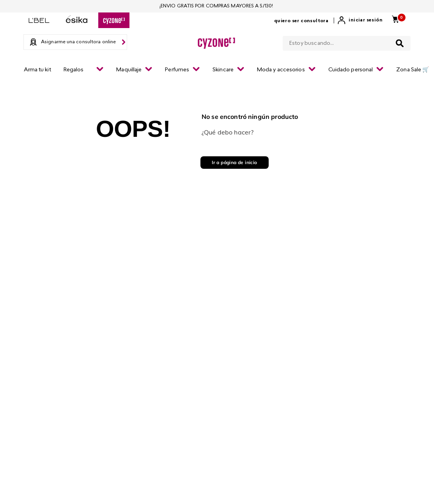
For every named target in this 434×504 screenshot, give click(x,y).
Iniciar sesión (366, 20)
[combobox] (347, 42)
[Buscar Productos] (400, 43)
